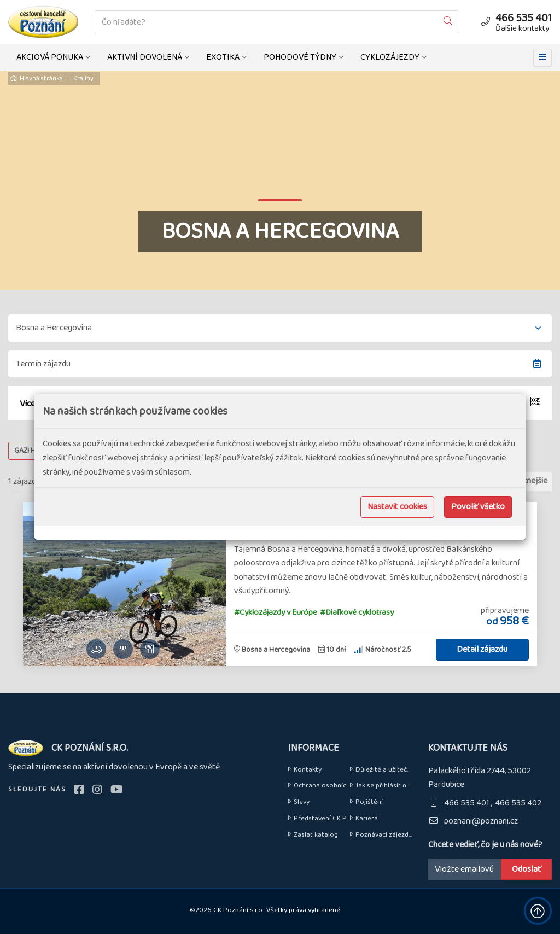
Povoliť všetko (478, 507)
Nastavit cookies (397, 507)
